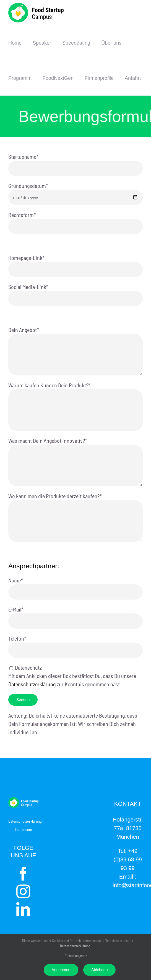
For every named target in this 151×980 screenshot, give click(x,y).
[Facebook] (23, 874)
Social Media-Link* (75, 292)
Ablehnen (99, 970)
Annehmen (61, 970)
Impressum (23, 829)
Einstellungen (76, 956)
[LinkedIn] (23, 909)
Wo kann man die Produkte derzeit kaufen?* (75, 508)
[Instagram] (23, 891)
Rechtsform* (75, 220)
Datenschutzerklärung (32, 684)
